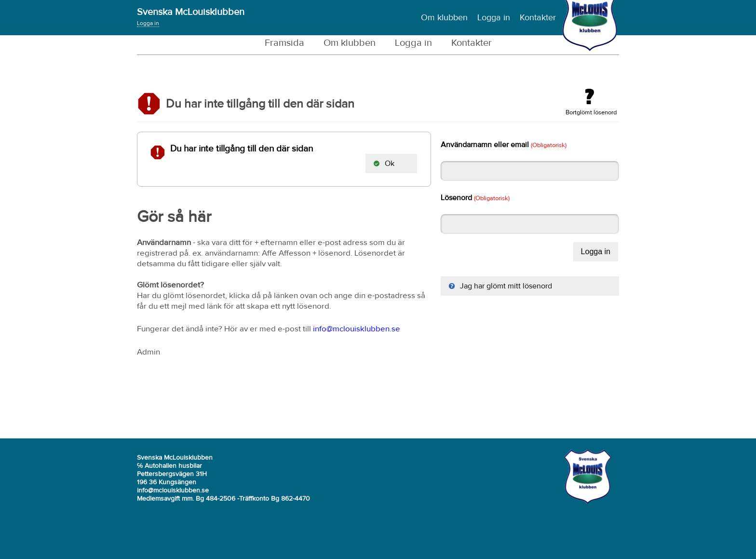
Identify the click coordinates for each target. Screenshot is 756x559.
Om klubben (444, 18)
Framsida (284, 43)
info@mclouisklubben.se (357, 329)
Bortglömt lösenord (591, 102)
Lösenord (475, 198)
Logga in (148, 24)
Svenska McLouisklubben (191, 12)
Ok (384, 164)
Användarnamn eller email (504, 145)
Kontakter (538, 18)
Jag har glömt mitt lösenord (500, 286)
